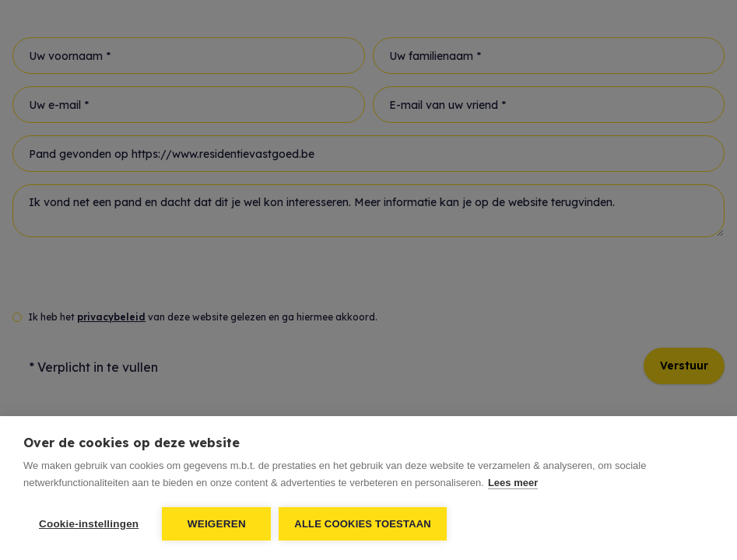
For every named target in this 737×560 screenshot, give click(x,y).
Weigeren (217, 524)
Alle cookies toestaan (363, 524)
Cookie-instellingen (89, 524)
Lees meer (513, 483)
